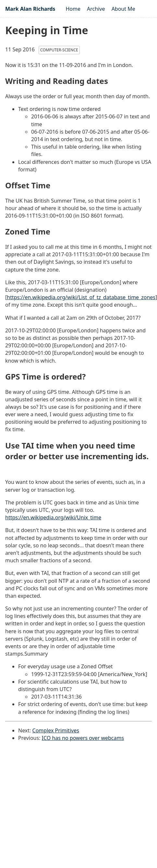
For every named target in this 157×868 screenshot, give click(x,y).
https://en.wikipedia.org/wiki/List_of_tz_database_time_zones (81, 297)
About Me (123, 9)
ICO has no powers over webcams (83, 738)
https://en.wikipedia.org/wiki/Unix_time (53, 517)
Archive (96, 9)
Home (73, 9)
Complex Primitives (56, 730)
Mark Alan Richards (30, 9)
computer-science (59, 50)
